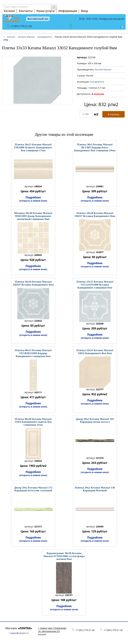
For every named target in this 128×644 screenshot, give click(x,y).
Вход (84, 11)
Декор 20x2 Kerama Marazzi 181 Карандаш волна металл (95, 420)
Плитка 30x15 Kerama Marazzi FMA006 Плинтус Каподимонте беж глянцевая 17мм (33, 147)
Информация (68, 11)
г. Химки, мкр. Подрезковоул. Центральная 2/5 (52, 630)
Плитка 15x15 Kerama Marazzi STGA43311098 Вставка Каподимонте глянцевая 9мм (95, 285)
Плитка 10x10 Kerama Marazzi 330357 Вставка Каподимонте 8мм (95, 215)
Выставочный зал (38, 19)
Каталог (9, 11)
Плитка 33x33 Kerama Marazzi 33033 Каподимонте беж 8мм (95, 352)
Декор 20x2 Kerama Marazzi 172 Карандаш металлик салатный (33, 489)
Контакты (26, 11)
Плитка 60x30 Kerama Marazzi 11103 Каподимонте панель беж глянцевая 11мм (33, 422)
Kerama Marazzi (26, 37)
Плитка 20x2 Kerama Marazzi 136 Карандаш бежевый (95, 489)
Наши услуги (46, 11)
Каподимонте (45, 37)
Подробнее (33, 199)
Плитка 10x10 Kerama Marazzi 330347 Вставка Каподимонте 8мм (33, 283)
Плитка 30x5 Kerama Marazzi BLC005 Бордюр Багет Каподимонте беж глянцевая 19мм (95, 147)
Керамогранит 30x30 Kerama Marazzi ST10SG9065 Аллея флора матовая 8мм (64, 556)
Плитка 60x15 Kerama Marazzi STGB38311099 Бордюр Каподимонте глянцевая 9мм (33, 353)
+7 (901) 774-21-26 (20, 26)
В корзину (113, 114)
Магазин (19, 628)
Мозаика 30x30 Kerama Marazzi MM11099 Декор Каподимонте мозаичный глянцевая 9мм (33, 216)
